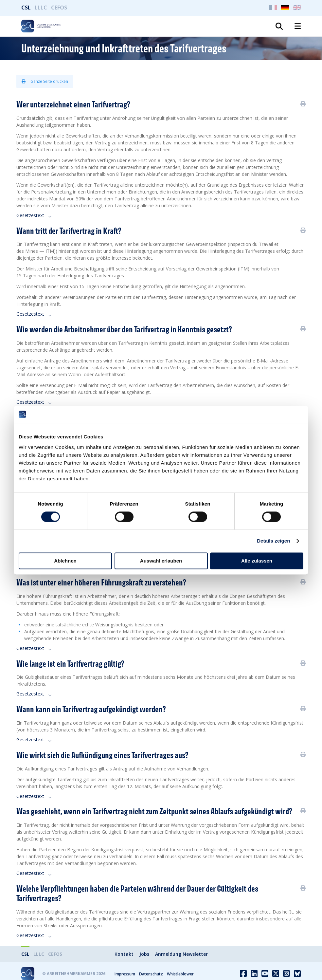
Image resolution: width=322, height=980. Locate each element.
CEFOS (59, 8)
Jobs (144, 954)
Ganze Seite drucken (45, 81)
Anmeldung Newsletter (181, 954)
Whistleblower (180, 974)
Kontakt (124, 954)
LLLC (41, 8)
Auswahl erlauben (161, 561)
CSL (26, 8)
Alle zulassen (257, 561)
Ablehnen (65, 561)
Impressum (125, 974)
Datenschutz (151, 974)
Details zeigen (273, 541)
